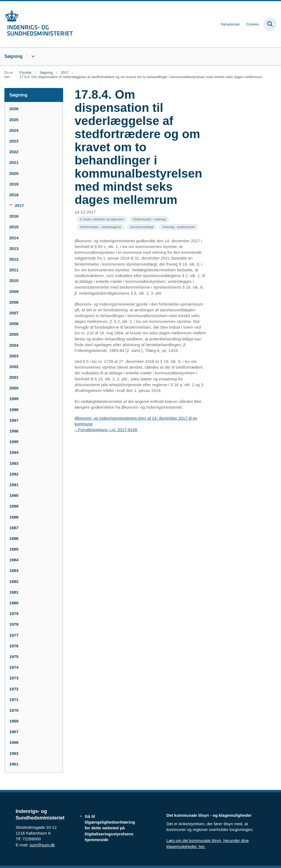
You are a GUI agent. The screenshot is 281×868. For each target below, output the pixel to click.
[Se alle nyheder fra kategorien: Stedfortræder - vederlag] (149, 219)
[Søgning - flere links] (32, 56)
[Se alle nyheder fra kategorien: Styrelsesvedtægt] (142, 227)
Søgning (13, 56)
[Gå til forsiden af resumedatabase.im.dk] (36, 24)
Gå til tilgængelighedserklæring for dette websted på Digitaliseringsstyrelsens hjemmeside (110, 828)
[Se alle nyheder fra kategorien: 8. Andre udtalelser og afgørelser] (102, 219)
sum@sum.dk (42, 845)
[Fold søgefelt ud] (270, 24)
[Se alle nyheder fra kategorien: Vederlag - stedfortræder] (179, 227)
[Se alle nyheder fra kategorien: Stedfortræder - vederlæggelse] (101, 227)
